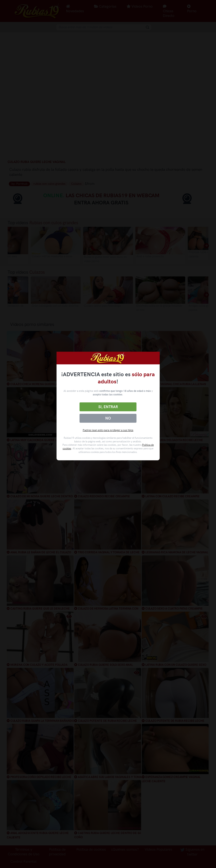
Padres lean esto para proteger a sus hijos (108, 430)
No (108, 418)
